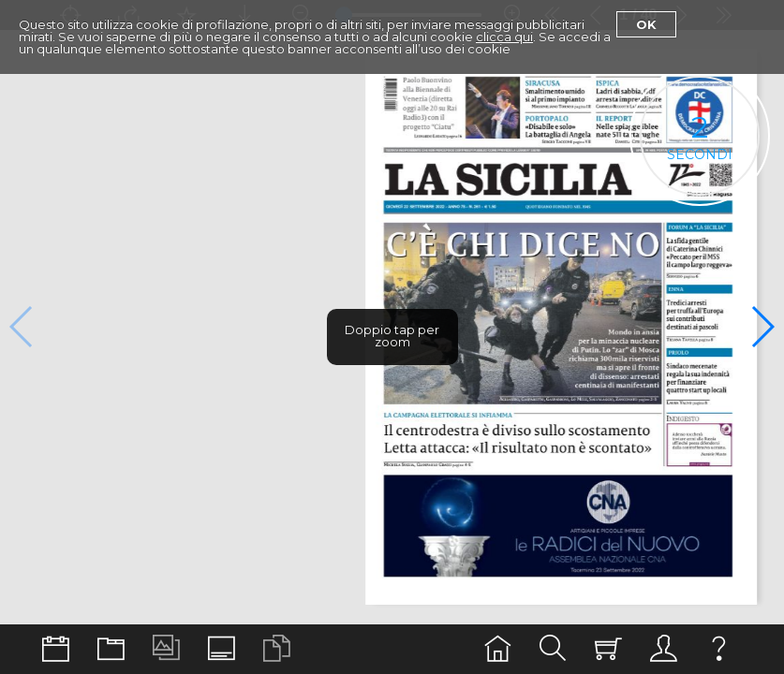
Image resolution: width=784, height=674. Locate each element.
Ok (646, 24)
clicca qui (504, 37)
